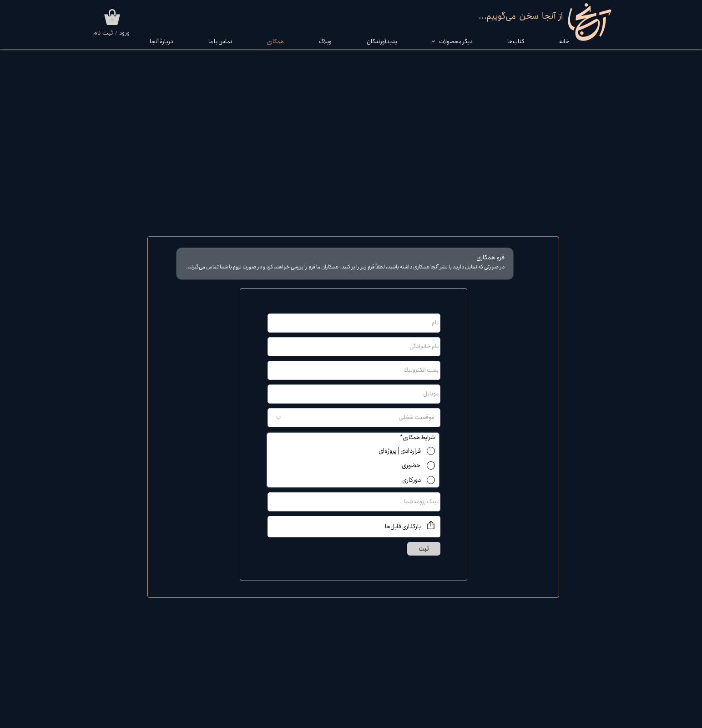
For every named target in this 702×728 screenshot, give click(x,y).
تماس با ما (220, 42)
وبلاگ (325, 42)
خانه (564, 42)
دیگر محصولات (456, 42)
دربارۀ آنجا (162, 42)
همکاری (275, 42)
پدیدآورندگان (382, 42)
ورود (124, 33)
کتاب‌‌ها (516, 42)
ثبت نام (103, 33)
